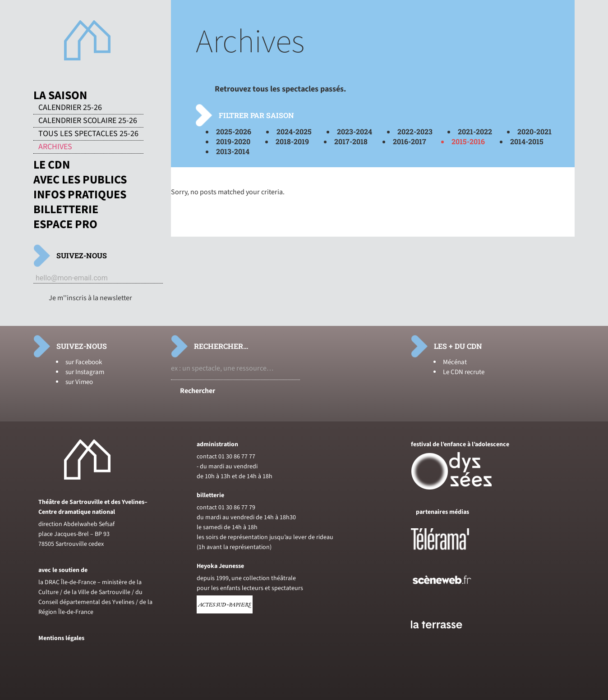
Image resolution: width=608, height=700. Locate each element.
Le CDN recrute (464, 372)
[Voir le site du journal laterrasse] (443, 639)
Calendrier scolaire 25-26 (88, 121)
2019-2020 (233, 141)
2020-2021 (534, 131)
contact (207, 457)
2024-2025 (294, 131)
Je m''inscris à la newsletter (90, 298)
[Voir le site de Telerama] (449, 554)
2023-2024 (355, 131)
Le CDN (52, 165)
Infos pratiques (80, 195)
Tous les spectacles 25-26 (88, 134)
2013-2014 (233, 151)
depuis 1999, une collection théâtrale (246, 578)
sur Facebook (84, 362)
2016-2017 (410, 141)
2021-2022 (475, 131)
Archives (55, 147)
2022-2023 (415, 131)
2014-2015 (527, 141)
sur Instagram (85, 372)
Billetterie (66, 210)
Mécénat (455, 362)
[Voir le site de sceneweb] (450, 599)
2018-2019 (292, 141)
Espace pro (65, 224)
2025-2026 (234, 131)
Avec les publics (80, 180)
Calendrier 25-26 (70, 108)
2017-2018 (351, 141)
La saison (60, 96)
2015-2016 (468, 141)
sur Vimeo (79, 382)
